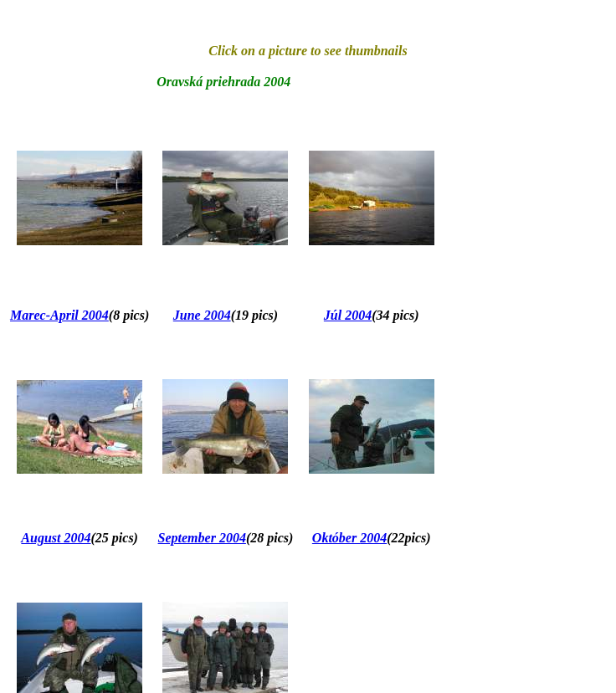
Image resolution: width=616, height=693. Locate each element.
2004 (373, 479)
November (41, 672)
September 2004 (202, 479)
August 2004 (56, 479)
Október (336, 479)
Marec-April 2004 (59, 286)
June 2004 (202, 286)
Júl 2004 (348, 286)
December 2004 (206, 672)
